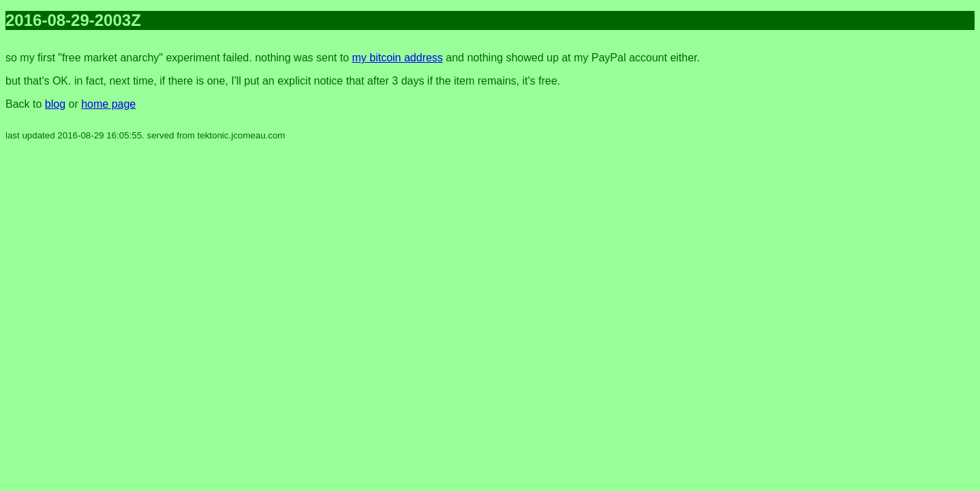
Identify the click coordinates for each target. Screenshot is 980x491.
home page (108, 104)
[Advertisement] (920, 245)
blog (55, 104)
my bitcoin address (397, 58)
